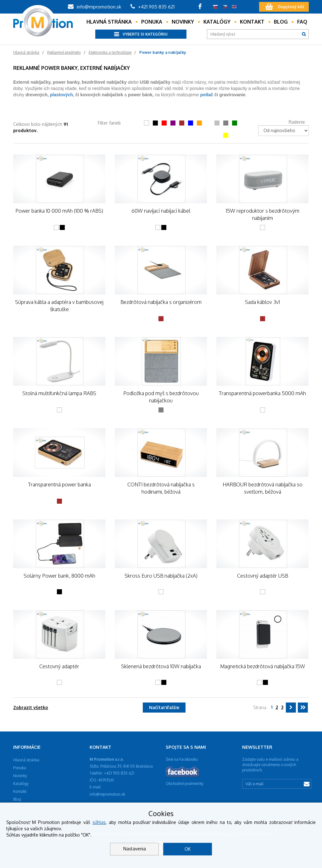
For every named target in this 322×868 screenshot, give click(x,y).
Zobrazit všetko (31, 707)
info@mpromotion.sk (94, 7)
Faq (302, 22)
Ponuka (152, 22)
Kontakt (252, 22)
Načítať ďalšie (164, 707)
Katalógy (217, 22)
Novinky (183, 22)
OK (188, 849)
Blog (281, 22)
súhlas (99, 822)
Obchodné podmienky (185, 784)
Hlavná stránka (109, 22)
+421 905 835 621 (153, 7)
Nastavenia (135, 849)
